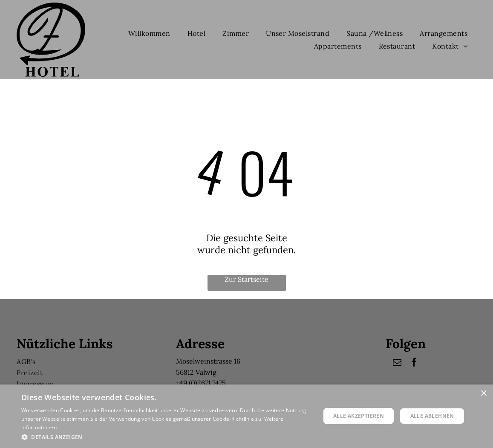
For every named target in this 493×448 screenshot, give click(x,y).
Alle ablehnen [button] (432, 416)
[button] (166, 437)
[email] (397, 363)
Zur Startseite (246, 279)
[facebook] (414, 363)
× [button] (483, 394)
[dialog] (246, 416)
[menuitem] (149, 33)
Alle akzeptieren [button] (359, 416)
